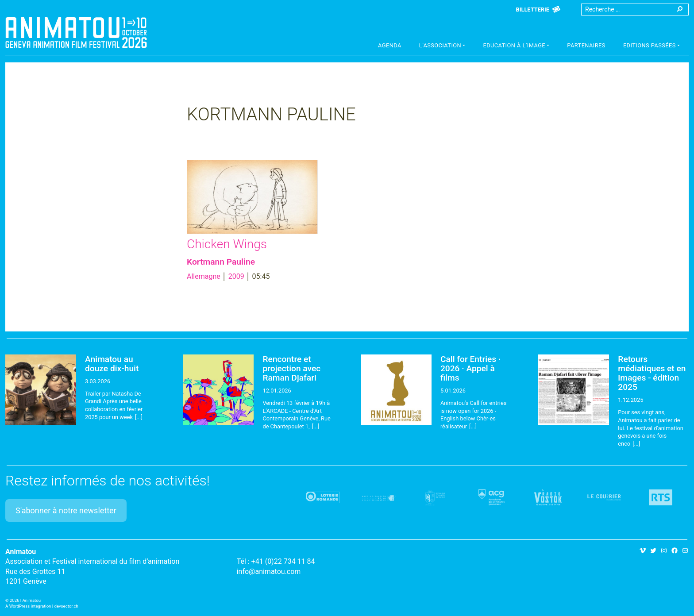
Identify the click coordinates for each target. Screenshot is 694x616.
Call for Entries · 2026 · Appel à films (471, 368)
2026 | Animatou (25, 600)
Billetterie (533, 10)
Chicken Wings (227, 244)
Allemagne (204, 276)
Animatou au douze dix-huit (112, 364)
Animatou (76, 32)
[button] (442, 46)
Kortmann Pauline (221, 262)
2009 (236, 276)
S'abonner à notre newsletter (66, 510)
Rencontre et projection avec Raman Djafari (291, 368)
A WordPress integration (28, 606)
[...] (139, 417)
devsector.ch (66, 606)
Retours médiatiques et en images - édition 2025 (652, 373)
